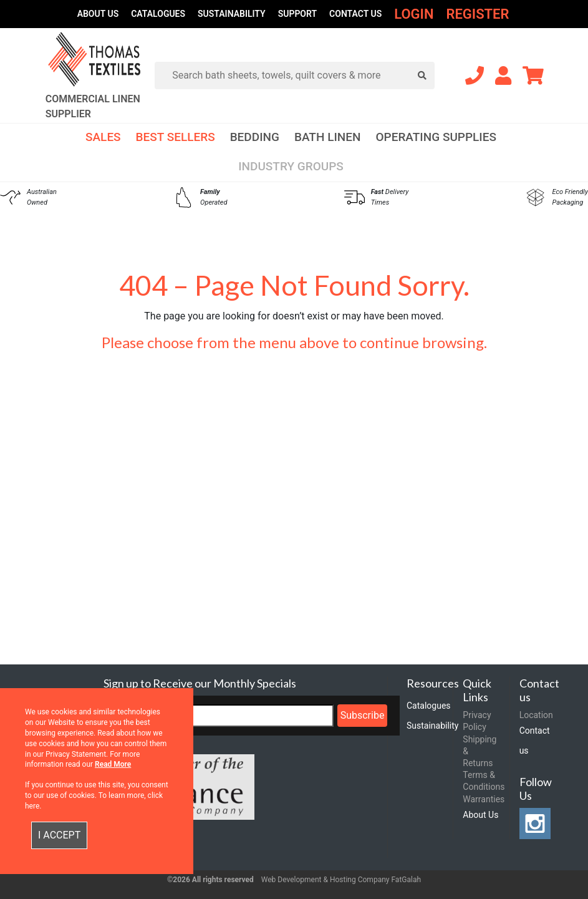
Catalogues (158, 14)
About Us (98, 14)
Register (477, 14)
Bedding (255, 137)
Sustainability (232, 14)
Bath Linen (328, 137)
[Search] (300, 75)
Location (536, 715)
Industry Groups (291, 166)
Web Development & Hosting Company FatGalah (341, 880)
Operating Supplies (436, 137)
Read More (113, 764)
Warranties (484, 799)
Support (297, 14)
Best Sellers (176, 137)
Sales (103, 137)
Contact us (355, 14)
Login (414, 14)
